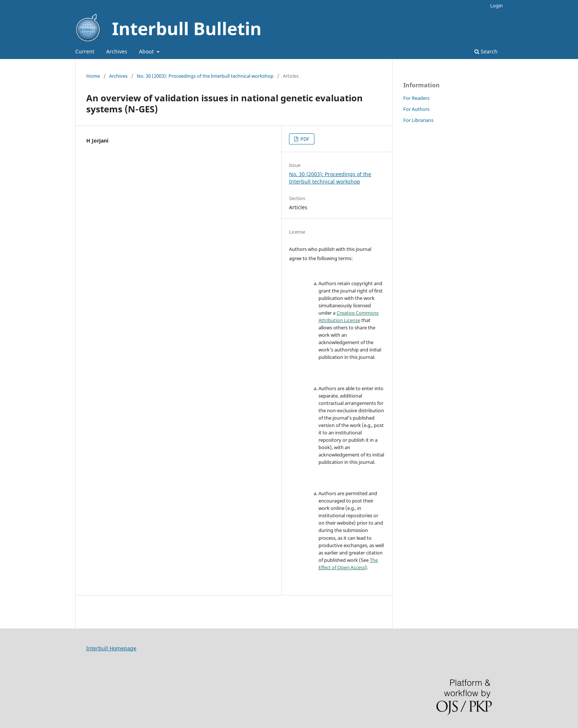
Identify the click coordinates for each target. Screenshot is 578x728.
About (147, 51)
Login (497, 6)
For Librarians (418, 120)
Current (85, 51)
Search (486, 51)
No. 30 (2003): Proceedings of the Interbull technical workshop (205, 76)
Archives (117, 51)
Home (93, 76)
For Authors (416, 109)
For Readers (416, 98)
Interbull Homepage (111, 648)
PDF (304, 139)
